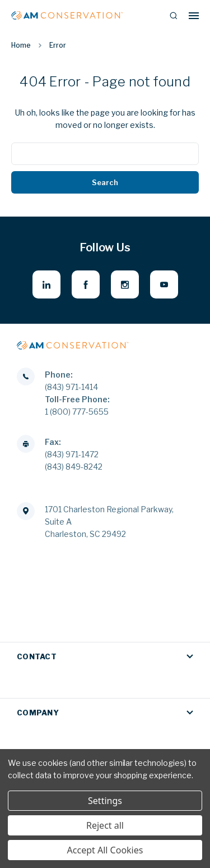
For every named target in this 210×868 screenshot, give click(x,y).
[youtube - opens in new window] (164, 284)
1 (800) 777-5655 (77, 412)
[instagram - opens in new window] (125, 284)
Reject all (105, 825)
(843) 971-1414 (71, 387)
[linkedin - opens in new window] (46, 284)
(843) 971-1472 (72, 454)
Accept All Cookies (105, 850)
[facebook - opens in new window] (86, 284)
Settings (105, 801)
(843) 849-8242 (74, 467)
